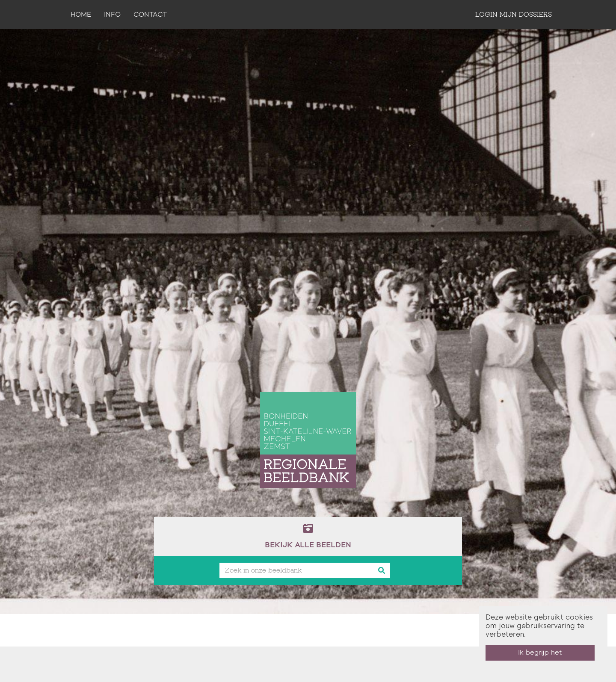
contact (150, 14)
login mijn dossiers (514, 14)
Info (112, 14)
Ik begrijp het (540, 652)
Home (81, 14)
